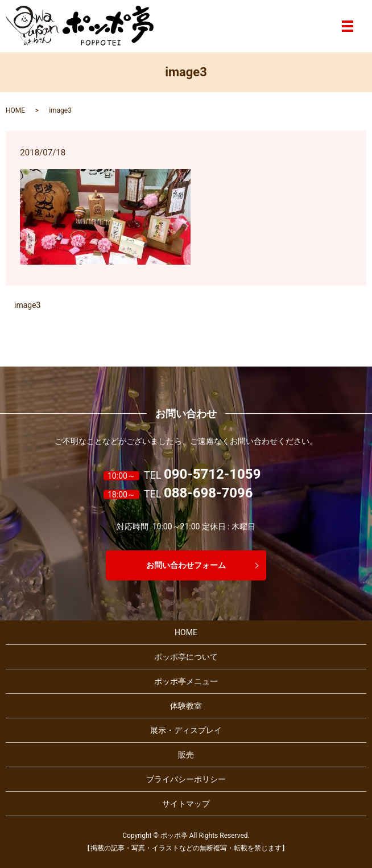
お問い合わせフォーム (186, 565)
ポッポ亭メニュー (186, 681)
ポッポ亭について (186, 657)
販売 (186, 755)
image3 (27, 305)
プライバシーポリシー (186, 779)
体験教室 (186, 706)
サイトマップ (186, 804)
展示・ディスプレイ (186, 730)
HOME (15, 110)
